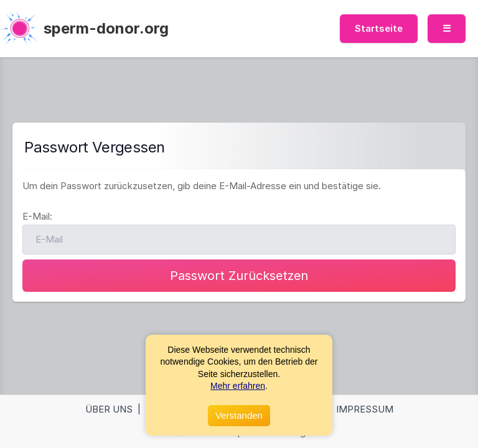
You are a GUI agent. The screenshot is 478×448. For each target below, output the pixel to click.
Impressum (365, 409)
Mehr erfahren (238, 386)
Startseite (379, 28)
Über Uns (109, 409)
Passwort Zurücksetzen (239, 276)
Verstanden (239, 415)
